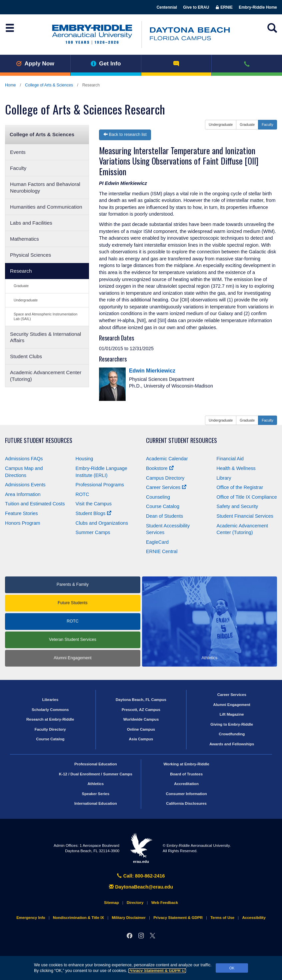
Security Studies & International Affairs (45, 337)
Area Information (23, 494)
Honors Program (23, 523)
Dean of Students (164, 516)
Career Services (166, 487)
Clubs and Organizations (102, 523)
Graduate (21, 286)
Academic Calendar (167, 459)
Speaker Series (96, 794)
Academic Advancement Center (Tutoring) (46, 376)
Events (18, 152)
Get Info (106, 63)
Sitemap (111, 903)
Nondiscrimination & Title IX (78, 918)
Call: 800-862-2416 (141, 876)
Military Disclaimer (129, 918)
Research (21, 271)
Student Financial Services (245, 516)
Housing (84, 459)
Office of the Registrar (240, 487)
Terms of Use (222, 918)
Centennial (167, 7)
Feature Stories (21, 513)
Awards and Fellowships (232, 744)
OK (232, 968)
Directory (135, 903)
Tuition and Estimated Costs (35, 504)
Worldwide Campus (141, 719)
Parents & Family (73, 584)
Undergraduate (26, 300)
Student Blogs (94, 513)
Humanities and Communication (46, 207)
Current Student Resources (181, 440)
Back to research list (125, 135)
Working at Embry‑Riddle (186, 764)
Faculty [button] (267, 125)
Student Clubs (26, 356)
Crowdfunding (232, 734)
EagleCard (157, 542)
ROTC (82, 494)
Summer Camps (93, 532)
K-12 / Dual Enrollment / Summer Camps (96, 774)
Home (10, 85)
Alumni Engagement (72, 658)
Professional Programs (100, 485)
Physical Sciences (30, 255)
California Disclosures (186, 803)
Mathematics (24, 239)
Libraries (50, 700)
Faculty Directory (50, 729)
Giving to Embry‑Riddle (232, 724)
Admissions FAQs (24, 459)
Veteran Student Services (73, 640)
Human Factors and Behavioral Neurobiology (45, 187)
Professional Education (96, 764)
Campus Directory (165, 478)
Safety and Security (237, 506)
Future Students (73, 603)
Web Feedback (165, 903)
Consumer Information (186, 794)
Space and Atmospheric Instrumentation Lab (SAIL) (45, 316)
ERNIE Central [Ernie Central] (162, 551)
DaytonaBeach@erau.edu (141, 887)
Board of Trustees (186, 774)
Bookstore (160, 468)
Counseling (158, 497)
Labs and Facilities (31, 223)
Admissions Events (25, 485)
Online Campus (141, 729)
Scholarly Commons (50, 710)
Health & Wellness (236, 468)
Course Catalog (163, 506)
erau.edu (141, 848)
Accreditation (186, 784)
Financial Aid (230, 459)
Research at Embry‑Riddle (50, 719)
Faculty (18, 168)
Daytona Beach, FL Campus (141, 700)
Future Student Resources (39, 440)
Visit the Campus (94, 504)
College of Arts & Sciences (49, 85)
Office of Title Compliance (247, 497)
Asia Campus (141, 739)
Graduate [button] (247, 125)
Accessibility (254, 918)
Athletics (96, 784)
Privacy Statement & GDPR (157, 971)
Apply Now (35, 63)
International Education (96, 803)
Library (224, 478)
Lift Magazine (232, 714)
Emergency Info (31, 918)
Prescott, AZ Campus (141, 710)
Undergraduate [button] (221, 125)
